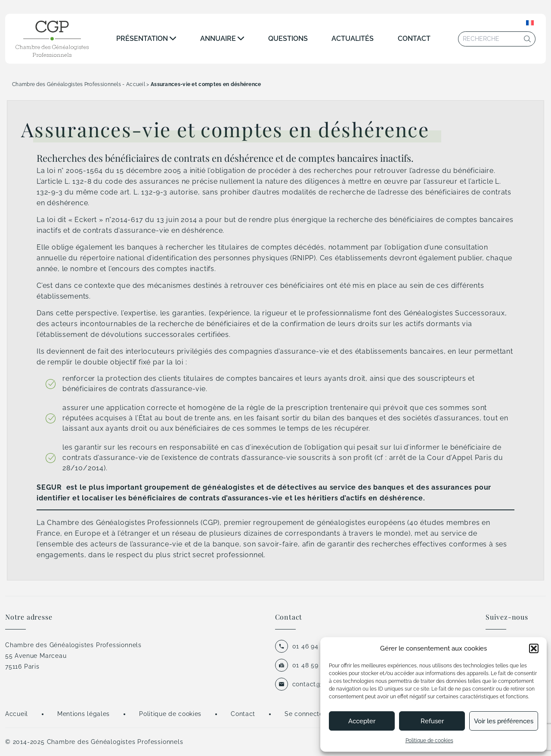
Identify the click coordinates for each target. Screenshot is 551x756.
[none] (530, 23)
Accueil (17, 714)
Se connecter (305, 714)
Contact (414, 39)
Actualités (353, 39)
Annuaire (218, 39)
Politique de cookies (429, 741)
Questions (288, 39)
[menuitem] (530, 23)
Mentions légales (84, 714)
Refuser (432, 721)
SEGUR (49, 487)
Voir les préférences (504, 721)
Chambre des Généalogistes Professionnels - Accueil (79, 84)
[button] (534, 648)
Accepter (362, 721)
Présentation (142, 39)
